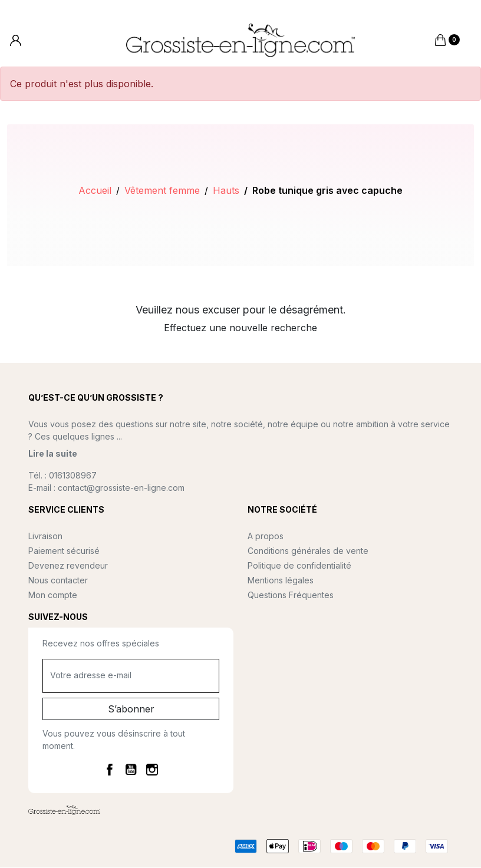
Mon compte (53, 596)
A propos (266, 537)
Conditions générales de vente (308, 552)
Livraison (45, 537)
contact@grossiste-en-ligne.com (121, 489)
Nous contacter (58, 581)
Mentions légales (281, 581)
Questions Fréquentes (291, 596)
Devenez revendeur (68, 567)
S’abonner (131, 710)
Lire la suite (53, 455)
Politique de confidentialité (299, 567)
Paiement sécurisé (64, 552)
